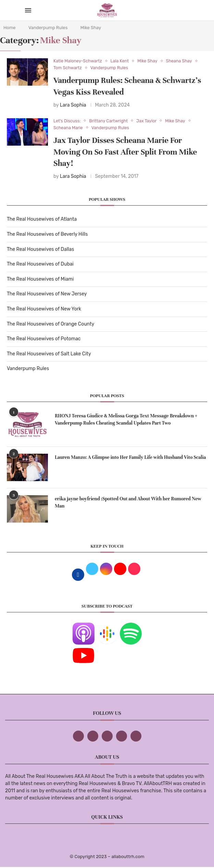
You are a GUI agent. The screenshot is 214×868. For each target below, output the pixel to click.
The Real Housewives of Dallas (40, 250)
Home (10, 28)
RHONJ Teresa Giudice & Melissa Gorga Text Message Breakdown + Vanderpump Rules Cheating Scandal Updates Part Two (126, 420)
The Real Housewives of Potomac (44, 339)
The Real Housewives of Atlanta (42, 220)
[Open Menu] (28, 10)
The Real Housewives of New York (44, 310)
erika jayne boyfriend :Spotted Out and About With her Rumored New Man (128, 503)
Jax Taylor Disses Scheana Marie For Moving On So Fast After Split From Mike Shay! (125, 153)
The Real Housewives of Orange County (51, 325)
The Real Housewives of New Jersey (47, 295)
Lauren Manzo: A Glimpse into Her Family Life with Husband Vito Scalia (130, 458)
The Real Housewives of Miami (40, 280)
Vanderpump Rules (48, 28)
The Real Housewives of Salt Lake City (49, 354)
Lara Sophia (73, 105)
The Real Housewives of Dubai (40, 265)
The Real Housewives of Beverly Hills (47, 235)
